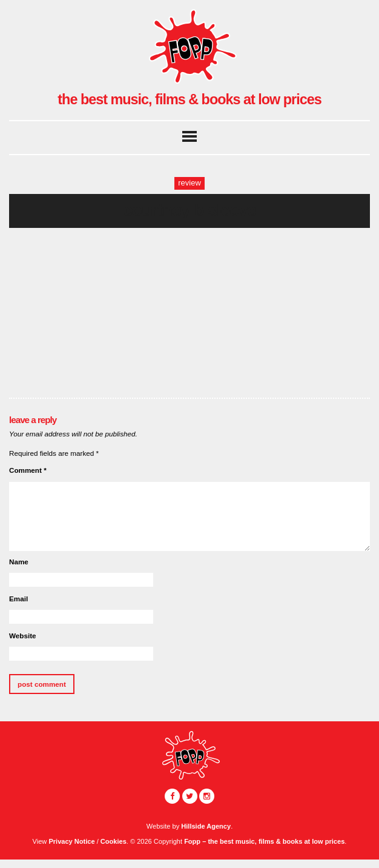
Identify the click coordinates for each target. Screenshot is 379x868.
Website (23, 636)
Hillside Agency (206, 826)
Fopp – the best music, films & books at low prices (264, 841)
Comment (28, 470)
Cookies (114, 841)
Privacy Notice (71, 841)
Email (18, 599)
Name (19, 562)
